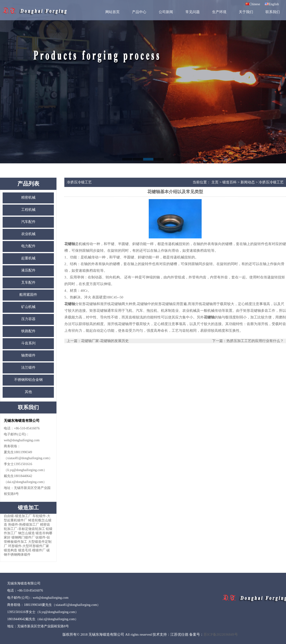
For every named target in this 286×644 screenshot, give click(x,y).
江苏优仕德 (179, 634)
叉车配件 (28, 282)
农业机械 (28, 234)
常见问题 (193, 12)
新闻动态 (248, 182)
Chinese (253, 4)
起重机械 (28, 258)
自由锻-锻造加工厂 (18, 516)
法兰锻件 (28, 367)
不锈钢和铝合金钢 (28, 380)
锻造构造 (10, 550)
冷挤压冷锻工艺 (271, 182)
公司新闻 (166, 12)
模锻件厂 (39, 550)
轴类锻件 (28, 355)
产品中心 (139, 12)
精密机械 (28, 197)
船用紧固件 (28, 295)
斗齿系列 (28, 343)
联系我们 (273, 12)
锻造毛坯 (25, 550)
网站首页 (112, 12)
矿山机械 (28, 307)
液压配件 (28, 270)
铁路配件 (28, 331)
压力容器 (28, 319)
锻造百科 (230, 182)
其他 (28, 392)
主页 (215, 182)
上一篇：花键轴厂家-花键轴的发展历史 (98, 341)
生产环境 (219, 12)
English (272, 4)
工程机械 (28, 210)
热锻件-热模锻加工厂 (24, 525)
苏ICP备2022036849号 (221, 634)
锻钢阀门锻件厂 (23, 537)
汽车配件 (28, 222)
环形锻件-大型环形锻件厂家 (29, 546)
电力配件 (28, 246)
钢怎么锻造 (26, 533)
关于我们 (246, 12)
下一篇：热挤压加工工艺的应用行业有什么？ (248, 341)
